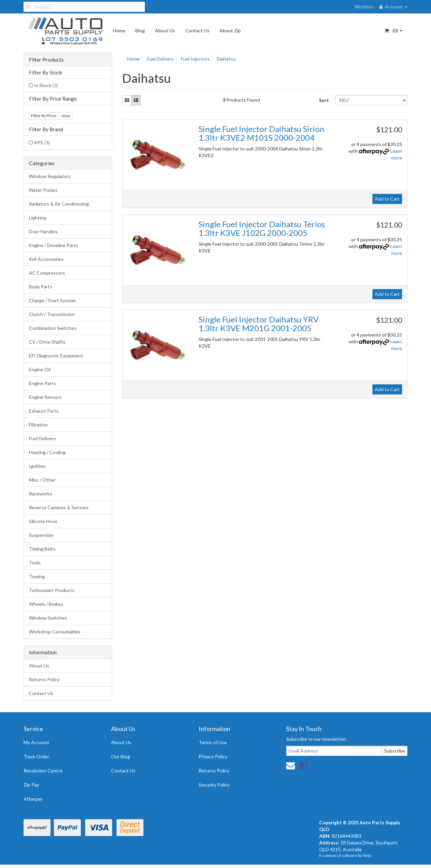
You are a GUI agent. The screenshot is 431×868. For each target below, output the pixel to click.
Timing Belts (42, 549)
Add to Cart (387, 199)
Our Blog (121, 756)
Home (119, 30)
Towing (37, 576)
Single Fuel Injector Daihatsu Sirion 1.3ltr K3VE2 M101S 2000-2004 (261, 133)
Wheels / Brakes (46, 604)
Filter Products (46, 60)
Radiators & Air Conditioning (59, 204)
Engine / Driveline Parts (54, 245)
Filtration (38, 425)
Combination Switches (53, 328)
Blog (140, 30)
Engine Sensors (45, 397)
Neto (367, 855)
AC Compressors (47, 273)
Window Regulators (50, 176)
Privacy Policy (213, 756)
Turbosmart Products (52, 590)
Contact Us (197, 30)
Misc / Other (42, 480)
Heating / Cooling (47, 452)
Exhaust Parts (44, 411)
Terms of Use (213, 742)
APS (42, 143)
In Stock (46, 85)
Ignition (37, 466)
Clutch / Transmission (52, 314)
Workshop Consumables (55, 632)
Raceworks (41, 494)
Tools (35, 563)
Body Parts (41, 287)
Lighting (38, 218)
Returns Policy (44, 679)
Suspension (41, 535)
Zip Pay (31, 785)
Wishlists (364, 7)
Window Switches (48, 618)
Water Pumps (43, 190)
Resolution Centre (43, 771)
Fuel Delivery (42, 438)
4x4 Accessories (46, 259)
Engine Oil (40, 369)
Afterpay (33, 799)
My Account (36, 742)
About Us (165, 30)
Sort (324, 100)
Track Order (36, 756)
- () (393, 30)
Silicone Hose (43, 521)
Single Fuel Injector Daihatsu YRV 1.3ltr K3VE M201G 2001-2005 (259, 324)
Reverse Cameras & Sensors (59, 507)
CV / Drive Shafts (47, 342)
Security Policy (214, 785)
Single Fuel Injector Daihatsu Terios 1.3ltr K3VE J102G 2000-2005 (262, 228)
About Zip (230, 30)
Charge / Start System (52, 300)
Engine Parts (42, 383)
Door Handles (43, 231)
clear (66, 116)
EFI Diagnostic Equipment (56, 356)
